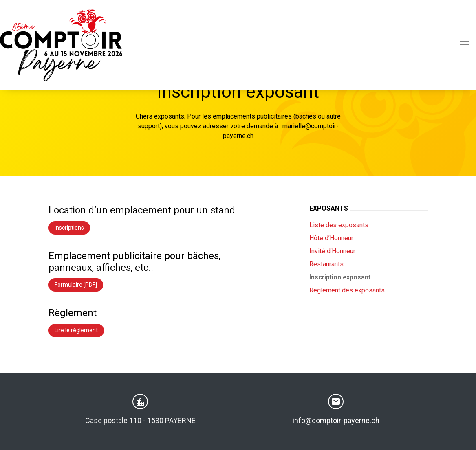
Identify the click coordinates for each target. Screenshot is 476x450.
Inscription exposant (340, 277)
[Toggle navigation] (465, 45)
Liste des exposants (339, 225)
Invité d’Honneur (332, 251)
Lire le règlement (76, 330)
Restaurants (326, 264)
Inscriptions (69, 228)
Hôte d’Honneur (331, 238)
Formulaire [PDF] (76, 285)
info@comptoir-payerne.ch (336, 420)
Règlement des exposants (347, 290)
